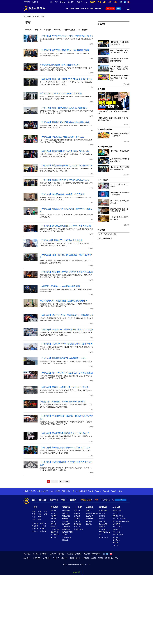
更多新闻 (127, 142)
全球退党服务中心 (76, 558)
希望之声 (64, 558)
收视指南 (45, 554)
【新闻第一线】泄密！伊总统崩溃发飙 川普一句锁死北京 (120, 78)
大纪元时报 (47, 558)
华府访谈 (54, 527)
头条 (77, 9)
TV (119, 9)
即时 (87, 9)
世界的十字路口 (67, 532)
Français (98, 491)
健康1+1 (89, 511)
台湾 (39, 514)
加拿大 (39, 491)
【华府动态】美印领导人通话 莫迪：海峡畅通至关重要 (64, 50)
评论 (33, 517)
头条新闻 (101, 24)
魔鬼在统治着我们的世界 (121, 521)
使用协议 (61, 554)
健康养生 (90, 507)
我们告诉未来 (117, 511)
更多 (117, 558)
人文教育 (78, 507)
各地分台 (63, 2)
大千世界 (102, 527)
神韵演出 (35, 531)
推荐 (82, 9)
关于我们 (36, 554)
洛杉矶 (46, 491)
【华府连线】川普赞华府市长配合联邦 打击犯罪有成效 (64, 122)
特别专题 (101, 230)
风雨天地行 (116, 532)
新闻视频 (54, 507)
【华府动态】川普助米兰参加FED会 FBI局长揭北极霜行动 (66, 79)
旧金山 (68, 491)
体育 (45, 514)
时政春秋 (65, 519)
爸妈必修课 (78, 524)
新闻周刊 (54, 524)
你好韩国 (102, 516)
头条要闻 (35, 523)
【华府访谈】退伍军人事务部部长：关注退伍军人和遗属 (65, 226)
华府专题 (57, 30)
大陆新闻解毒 (67, 537)
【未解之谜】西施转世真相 (120, 151)
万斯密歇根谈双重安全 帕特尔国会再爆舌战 (59, 65)
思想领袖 (65, 521)
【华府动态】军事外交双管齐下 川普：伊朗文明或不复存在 (66, 36)
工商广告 (115, 545)
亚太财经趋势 (55, 535)
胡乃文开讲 (90, 516)
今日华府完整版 (69, 30)
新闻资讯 (31, 16)
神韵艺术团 (37, 558)
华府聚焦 (48, 30)
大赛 (56, 2)
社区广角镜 (54, 532)
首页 (25, 16)
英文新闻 (93, 2)
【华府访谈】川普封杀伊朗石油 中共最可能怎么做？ (63, 358)
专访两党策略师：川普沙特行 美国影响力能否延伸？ (63, 301)
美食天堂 (102, 519)
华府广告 (38, 30)
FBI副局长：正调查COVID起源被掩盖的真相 (60, 286)
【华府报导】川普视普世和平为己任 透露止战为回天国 (64, 151)
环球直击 (54, 513)
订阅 (120, 500)
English (90, 491)
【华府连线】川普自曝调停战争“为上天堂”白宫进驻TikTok (66, 166)
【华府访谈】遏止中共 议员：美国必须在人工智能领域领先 (66, 315)
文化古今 (77, 527)
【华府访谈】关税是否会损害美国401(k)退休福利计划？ (65, 448)
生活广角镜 (103, 511)
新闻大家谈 (66, 511)
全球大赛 (43, 531)
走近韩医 (89, 524)
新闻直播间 (111, 9)
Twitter (125, 2)
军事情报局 (66, 527)
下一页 (66, 482)
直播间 (73, 500)
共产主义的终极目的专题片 (107, 234)
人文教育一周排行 (105, 147)
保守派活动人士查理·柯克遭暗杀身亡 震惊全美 (61, 93)
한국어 (120, 491)
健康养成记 (90, 519)
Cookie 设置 (76, 571)
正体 (70, 2)
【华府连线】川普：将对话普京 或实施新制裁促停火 (63, 108)
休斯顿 (58, 491)
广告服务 (78, 554)
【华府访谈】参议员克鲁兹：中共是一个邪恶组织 (62, 194)
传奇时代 (115, 513)
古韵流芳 (77, 516)
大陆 (33, 519)
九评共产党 (116, 524)
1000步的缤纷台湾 (105, 533)
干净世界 (56, 558)
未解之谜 (77, 511)
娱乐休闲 (103, 507)
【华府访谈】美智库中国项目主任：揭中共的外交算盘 (64, 387)
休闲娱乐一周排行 (105, 130)
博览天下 (35, 529)
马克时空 (65, 535)
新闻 (67, 9)
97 (61, 482)
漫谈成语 (77, 521)
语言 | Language (82, 2)
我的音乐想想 (104, 537)
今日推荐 (101, 89)
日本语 (113, 491)
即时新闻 (35, 526)
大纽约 (33, 491)
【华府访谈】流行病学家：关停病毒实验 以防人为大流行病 (66, 330)
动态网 (93, 558)
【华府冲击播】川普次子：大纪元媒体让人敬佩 (61, 240)
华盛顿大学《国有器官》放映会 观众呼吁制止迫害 (62, 402)
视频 (72, 9)
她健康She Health (92, 513)
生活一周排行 (103, 180)
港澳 (39, 511)
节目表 (64, 500)
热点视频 (43, 523)
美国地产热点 (79, 529)
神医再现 (89, 521)
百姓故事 (115, 537)
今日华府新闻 (83, 30)
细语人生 (65, 540)
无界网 (100, 558)
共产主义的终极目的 (119, 519)
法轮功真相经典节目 (105, 239)
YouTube (128, 2)
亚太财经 (54, 537)
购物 (115, 2)
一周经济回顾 (55, 529)
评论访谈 (99, 9)
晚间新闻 (54, 519)
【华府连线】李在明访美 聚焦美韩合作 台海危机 (62, 137)
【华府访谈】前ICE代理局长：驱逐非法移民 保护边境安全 (66, 373)
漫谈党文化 (116, 540)
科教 (39, 519)
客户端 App (96, 554)
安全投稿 (70, 554)
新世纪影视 (109, 558)
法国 (63, 491)
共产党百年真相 (118, 516)
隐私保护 (53, 554)
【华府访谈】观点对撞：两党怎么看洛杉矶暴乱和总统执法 (66, 272)
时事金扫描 (66, 516)
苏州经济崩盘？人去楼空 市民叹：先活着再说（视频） (119, 69)
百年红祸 (115, 529)
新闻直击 (54, 521)
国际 (33, 511)
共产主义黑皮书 (118, 535)
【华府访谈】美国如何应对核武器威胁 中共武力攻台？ (64, 433)
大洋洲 (52, 491)
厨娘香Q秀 (103, 529)
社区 (38, 16)
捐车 (110, 2)
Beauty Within (104, 524)
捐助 (105, 2)
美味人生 (102, 521)
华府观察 (28, 30)
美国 (33, 514)
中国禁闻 (54, 516)
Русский (106, 491)
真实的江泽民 (117, 527)
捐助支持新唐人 (86, 500)
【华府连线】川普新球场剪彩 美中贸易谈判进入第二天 (64, 180)
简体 (74, 2)
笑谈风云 (77, 513)
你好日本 (102, 513)
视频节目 (54, 500)
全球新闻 (54, 511)
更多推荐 (127, 124)
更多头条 (127, 84)
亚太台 (75, 491)
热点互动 (65, 513)
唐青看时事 (66, 529)
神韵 (51, 2)
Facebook (121, 2)
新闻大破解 (66, 524)
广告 (99, 2)
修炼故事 (115, 543)
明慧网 (86, 558)
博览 (92, 9)
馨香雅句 (77, 519)
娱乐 (45, 511)
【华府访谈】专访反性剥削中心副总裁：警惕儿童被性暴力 (66, 344)
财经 (39, 517)
